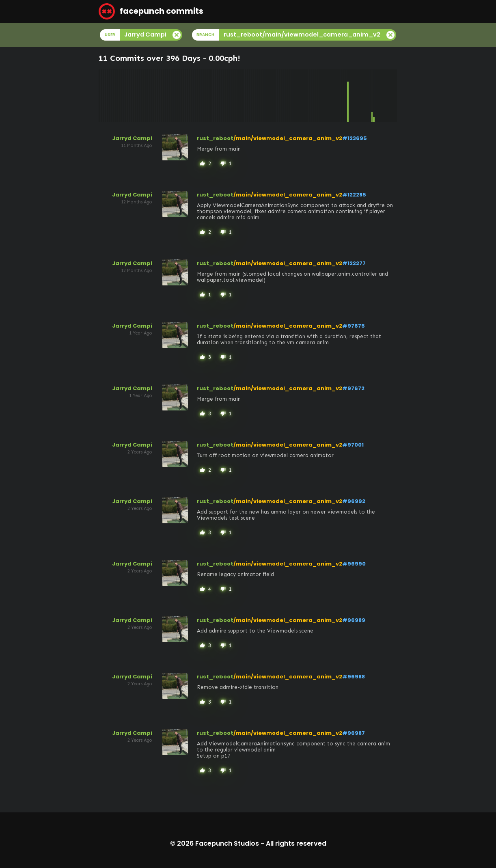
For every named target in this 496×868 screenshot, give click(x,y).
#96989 (354, 620)
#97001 (353, 445)
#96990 (354, 564)
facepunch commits (151, 11)
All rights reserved (296, 843)
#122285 (354, 195)
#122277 (354, 263)
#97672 (353, 388)
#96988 (354, 677)
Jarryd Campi (132, 138)
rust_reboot (215, 138)
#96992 (354, 501)
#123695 (355, 138)
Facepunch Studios (227, 843)
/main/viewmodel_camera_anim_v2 (288, 138)
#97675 (354, 326)
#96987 (354, 733)
